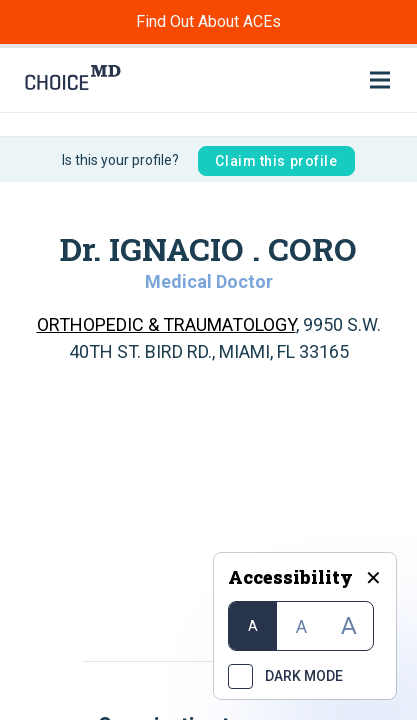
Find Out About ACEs (208, 21)
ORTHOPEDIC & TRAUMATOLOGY (166, 324)
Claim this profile (276, 161)
